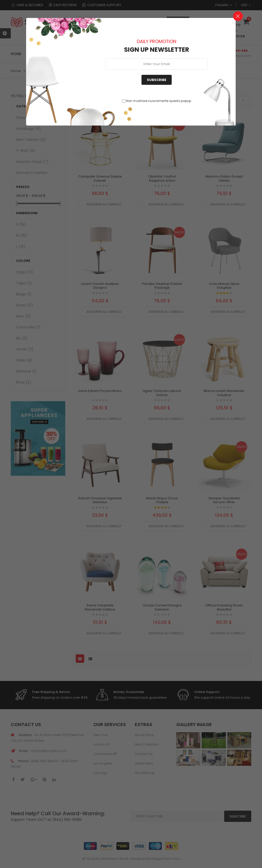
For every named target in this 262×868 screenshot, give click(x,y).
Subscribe (157, 80)
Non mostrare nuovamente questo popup (159, 101)
